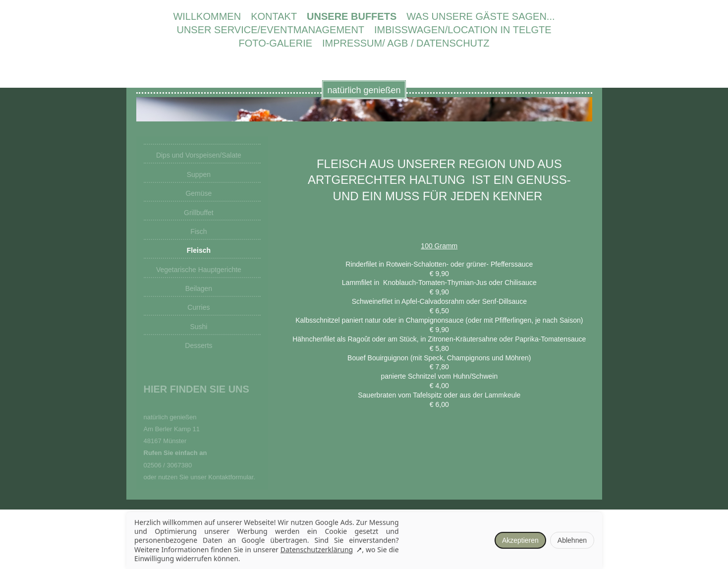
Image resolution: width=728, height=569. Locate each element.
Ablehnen (572, 541)
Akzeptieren (520, 541)
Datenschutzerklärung (316, 550)
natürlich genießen (364, 90)
